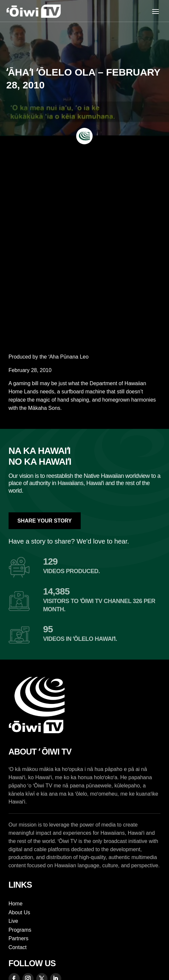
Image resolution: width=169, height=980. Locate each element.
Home (16, 904)
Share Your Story (45, 521)
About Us (19, 912)
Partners (18, 938)
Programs (20, 930)
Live (13, 921)
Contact (18, 947)
